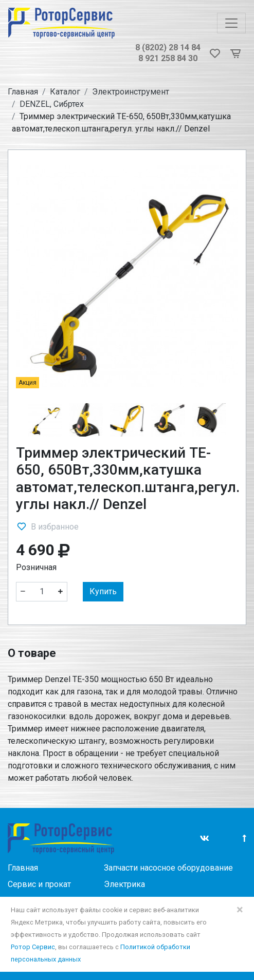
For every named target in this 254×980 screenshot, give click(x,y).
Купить (103, 591)
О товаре (32, 653)
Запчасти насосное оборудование (168, 868)
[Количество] (42, 592)
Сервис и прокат (39, 884)
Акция (28, 383)
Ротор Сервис (33, 947)
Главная (23, 92)
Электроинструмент (131, 92)
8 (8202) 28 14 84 (168, 48)
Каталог (65, 92)
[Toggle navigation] (231, 23)
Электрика (124, 884)
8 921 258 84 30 (168, 58)
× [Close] (240, 910)
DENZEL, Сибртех (52, 104)
